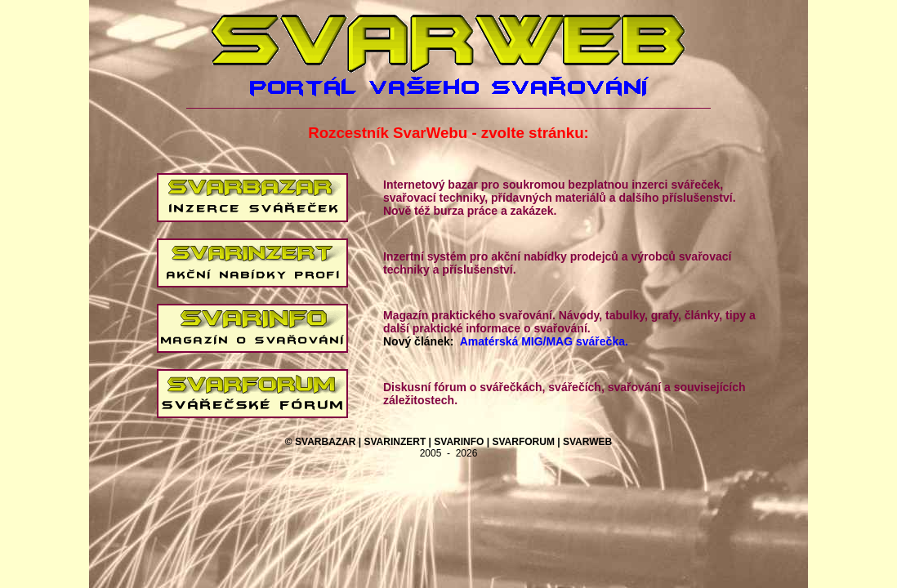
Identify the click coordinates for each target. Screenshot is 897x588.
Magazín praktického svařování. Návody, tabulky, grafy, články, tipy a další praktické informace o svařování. (569, 322)
